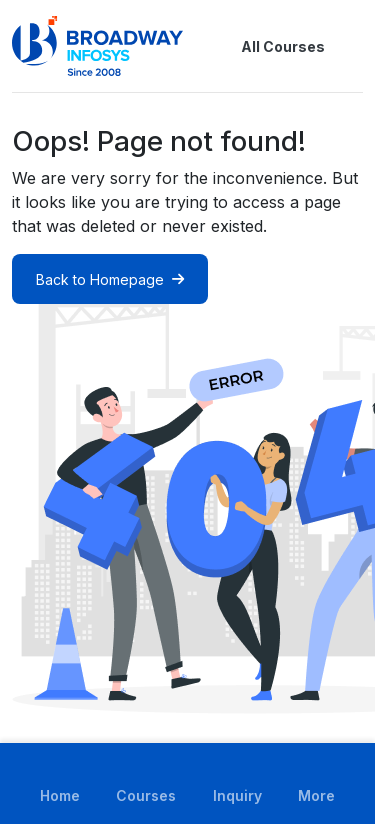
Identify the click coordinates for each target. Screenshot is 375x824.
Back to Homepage (110, 279)
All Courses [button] (267, 46)
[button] (351, 46)
